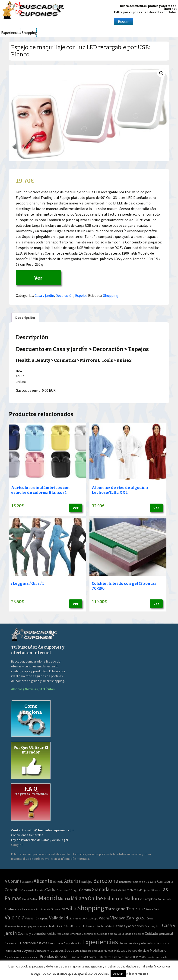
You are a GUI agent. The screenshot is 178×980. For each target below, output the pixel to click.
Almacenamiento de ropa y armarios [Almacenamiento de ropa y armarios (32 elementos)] (24, 926)
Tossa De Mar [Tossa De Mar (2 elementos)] (154, 909)
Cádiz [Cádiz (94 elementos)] (51, 889)
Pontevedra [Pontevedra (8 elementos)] (13, 909)
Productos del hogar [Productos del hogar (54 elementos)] (83, 957)
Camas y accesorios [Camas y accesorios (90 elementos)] (130, 926)
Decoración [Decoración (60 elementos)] (12, 943)
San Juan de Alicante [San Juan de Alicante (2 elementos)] (48, 909)
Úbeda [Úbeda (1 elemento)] (150, 919)
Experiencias (11, 32)
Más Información (137, 974)
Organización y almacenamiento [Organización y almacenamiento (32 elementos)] (22, 957)
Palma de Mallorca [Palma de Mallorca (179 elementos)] (123, 898)
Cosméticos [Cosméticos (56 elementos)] (89, 934)
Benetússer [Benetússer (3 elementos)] (126, 882)
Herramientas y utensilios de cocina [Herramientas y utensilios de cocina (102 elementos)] (144, 943)
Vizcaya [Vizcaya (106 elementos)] (118, 918)
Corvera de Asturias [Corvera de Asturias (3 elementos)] (33, 890)
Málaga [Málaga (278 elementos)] (79, 898)
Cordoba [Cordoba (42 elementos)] (13, 890)
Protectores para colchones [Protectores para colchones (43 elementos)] (114, 957)
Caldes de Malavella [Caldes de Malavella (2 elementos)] (145, 882)
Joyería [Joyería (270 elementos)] (28, 950)
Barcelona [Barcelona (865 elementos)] (106, 881)
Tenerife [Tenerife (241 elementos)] (136, 909)
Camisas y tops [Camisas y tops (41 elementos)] (153, 926)
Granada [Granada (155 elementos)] (101, 889)
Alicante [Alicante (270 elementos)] (43, 881)
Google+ (17, 845)
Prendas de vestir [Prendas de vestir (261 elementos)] (55, 956)
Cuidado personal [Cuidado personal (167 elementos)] (159, 933)
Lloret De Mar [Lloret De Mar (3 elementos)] (30, 899)
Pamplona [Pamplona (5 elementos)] (150, 899)
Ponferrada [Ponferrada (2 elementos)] (164, 899)
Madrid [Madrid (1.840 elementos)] (48, 898)
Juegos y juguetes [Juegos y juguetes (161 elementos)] (49, 950)
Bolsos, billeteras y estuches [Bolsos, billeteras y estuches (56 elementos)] (88, 926)
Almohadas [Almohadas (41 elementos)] (50, 926)
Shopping (29, 32)
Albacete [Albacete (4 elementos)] (28, 882)
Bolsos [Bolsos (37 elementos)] (67, 926)
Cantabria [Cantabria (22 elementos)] (165, 881)
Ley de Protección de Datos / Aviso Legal (40, 840)
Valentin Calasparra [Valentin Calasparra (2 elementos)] (37, 918)
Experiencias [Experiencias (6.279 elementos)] (100, 942)
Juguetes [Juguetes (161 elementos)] (72, 950)
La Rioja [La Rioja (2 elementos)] (142, 890)
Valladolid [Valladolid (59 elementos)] (59, 918)
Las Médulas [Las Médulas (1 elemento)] (153, 890)
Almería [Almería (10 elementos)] (58, 881)
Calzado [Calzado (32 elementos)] (111, 926)
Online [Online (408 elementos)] (95, 898)
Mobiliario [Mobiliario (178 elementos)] (158, 950)
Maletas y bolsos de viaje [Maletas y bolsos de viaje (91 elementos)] (132, 951)
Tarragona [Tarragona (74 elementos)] (115, 909)
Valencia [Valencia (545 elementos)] (15, 917)
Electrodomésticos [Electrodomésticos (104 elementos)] (34, 943)
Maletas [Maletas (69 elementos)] (109, 951)
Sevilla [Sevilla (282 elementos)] (69, 908)
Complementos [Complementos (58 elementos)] (72, 934)
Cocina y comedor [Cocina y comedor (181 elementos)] (32, 933)
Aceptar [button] (118, 974)
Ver (38, 278)
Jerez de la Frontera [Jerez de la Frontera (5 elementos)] (123, 890)
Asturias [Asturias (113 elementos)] (72, 881)
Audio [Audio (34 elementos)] (60, 926)
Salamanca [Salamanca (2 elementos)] (28, 909)
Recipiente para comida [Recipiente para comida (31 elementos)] (155, 957)
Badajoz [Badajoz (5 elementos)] (87, 882)
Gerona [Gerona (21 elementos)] (85, 890)
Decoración (65, 295)
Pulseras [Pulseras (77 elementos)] (137, 957)
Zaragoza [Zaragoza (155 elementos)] (136, 918)
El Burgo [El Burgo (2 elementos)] (73, 890)
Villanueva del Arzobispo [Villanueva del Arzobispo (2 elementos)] (84, 918)
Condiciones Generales (27, 835)
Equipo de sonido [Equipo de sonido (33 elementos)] (72, 943)
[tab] (25, 317)
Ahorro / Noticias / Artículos (33, 689)
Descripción (25, 317)
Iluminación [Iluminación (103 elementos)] (13, 950)
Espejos (81, 295)
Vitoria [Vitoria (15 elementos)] (104, 918)
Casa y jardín (44, 295)
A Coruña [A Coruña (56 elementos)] (13, 881)
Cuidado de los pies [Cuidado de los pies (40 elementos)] (133, 934)
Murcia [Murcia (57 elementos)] (64, 899)
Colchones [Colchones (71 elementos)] (54, 934)
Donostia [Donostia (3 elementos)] (62, 890)
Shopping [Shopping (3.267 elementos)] (91, 908)
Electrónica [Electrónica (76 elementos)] (55, 943)
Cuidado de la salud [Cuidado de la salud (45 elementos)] (109, 934)
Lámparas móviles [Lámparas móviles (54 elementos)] (92, 951)
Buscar (123, 22)
